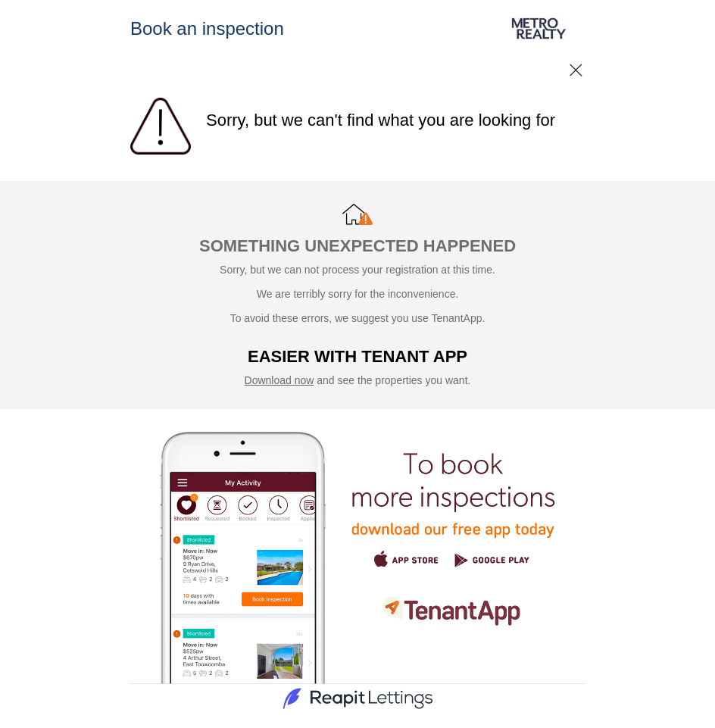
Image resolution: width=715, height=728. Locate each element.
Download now (279, 380)
